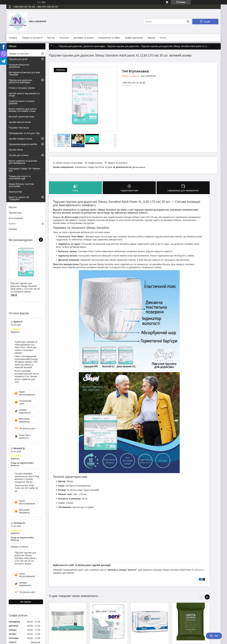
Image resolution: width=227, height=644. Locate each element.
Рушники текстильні (19, 128)
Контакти (64, 38)
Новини (13, 229)
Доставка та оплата (84, 38)
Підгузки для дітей (18, 59)
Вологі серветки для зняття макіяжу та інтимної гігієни (23, 110)
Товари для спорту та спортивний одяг (20, 177)
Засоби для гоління (19, 155)
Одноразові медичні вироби (23, 144)
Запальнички (15, 192)
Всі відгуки (26, 602)
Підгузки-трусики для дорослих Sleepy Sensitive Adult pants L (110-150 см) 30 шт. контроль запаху (25, 287)
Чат (214, 636)
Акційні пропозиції (134, 38)
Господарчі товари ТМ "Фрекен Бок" (24, 170)
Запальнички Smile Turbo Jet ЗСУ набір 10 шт (26, 488)
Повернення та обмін (109, 38)
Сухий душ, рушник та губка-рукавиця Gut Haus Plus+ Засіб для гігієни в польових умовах (26, 347)
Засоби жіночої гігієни (20, 122)
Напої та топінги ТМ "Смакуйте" (19, 198)
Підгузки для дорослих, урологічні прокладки (82, 46)
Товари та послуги (31, 38)
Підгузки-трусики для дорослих (123, 46)
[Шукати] (188, 22)
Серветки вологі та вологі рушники (22, 102)
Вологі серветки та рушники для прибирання (23, 162)
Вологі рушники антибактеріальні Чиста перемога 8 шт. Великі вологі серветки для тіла (27, 376)
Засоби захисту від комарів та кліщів (24, 95)
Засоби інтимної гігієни (20, 139)
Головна (13, 38)
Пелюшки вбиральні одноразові (19, 66)
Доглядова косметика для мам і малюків (24, 74)
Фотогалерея (16, 218)
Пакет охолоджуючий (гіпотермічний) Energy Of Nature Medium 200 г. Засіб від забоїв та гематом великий (27, 362)
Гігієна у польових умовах (22, 88)
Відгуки (152, 38)
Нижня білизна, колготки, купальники (21, 185)
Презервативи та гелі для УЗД (24, 133)
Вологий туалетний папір (21, 117)
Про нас (51, 38)
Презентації (15, 213)
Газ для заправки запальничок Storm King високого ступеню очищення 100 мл (27, 478)
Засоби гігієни (16, 150)
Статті (163, 38)
